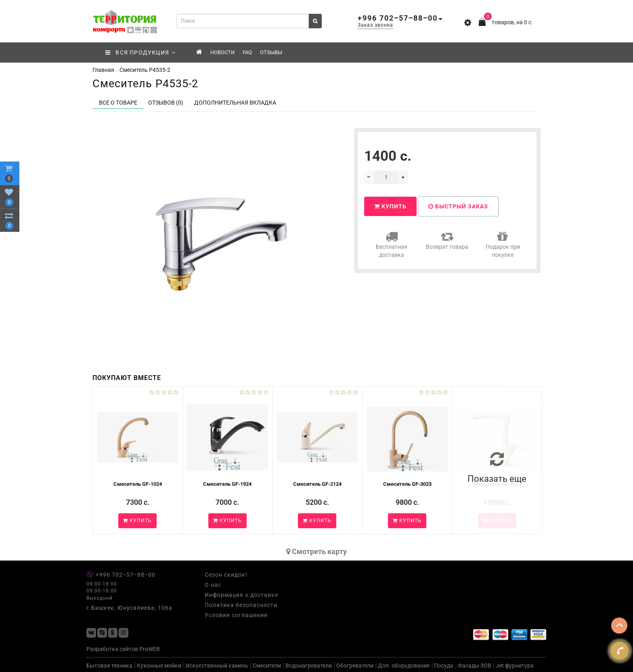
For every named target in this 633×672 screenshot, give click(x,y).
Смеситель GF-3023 (407, 484)
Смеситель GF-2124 (317, 484)
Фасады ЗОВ (475, 666)
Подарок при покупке (503, 244)
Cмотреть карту (316, 551)
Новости (222, 52)
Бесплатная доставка (392, 244)
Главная (103, 70)
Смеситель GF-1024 (138, 484)
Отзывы (271, 52)
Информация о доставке (241, 595)
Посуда (444, 666)
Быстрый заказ (458, 206)
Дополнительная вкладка (235, 103)
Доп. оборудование (404, 666)
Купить (390, 206)
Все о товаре (118, 103)
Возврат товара (447, 240)
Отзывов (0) (166, 103)
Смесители (267, 666)
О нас (213, 585)
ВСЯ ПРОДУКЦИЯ (141, 52)
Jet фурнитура (515, 666)
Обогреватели (355, 666)
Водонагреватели (309, 666)
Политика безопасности (241, 605)
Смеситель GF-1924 (227, 484)
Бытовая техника (109, 666)
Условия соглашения (236, 615)
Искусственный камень (217, 666)
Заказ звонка (375, 25)
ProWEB (150, 649)
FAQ (247, 52)
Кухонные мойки (159, 666)
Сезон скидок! (226, 575)
